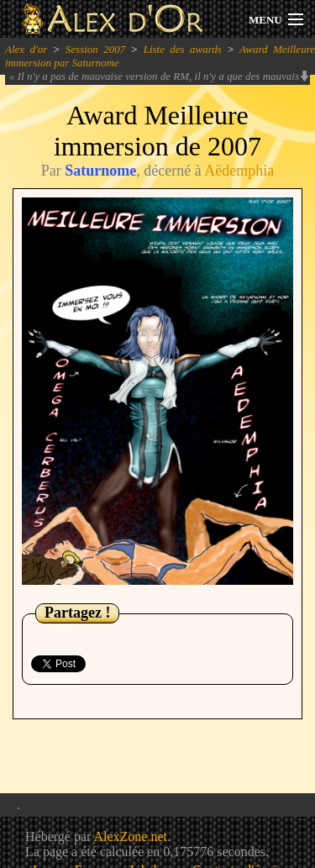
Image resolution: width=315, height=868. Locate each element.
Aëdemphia (239, 171)
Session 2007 (95, 49)
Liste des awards (183, 49)
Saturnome (100, 171)
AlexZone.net (130, 836)
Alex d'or (26, 49)
